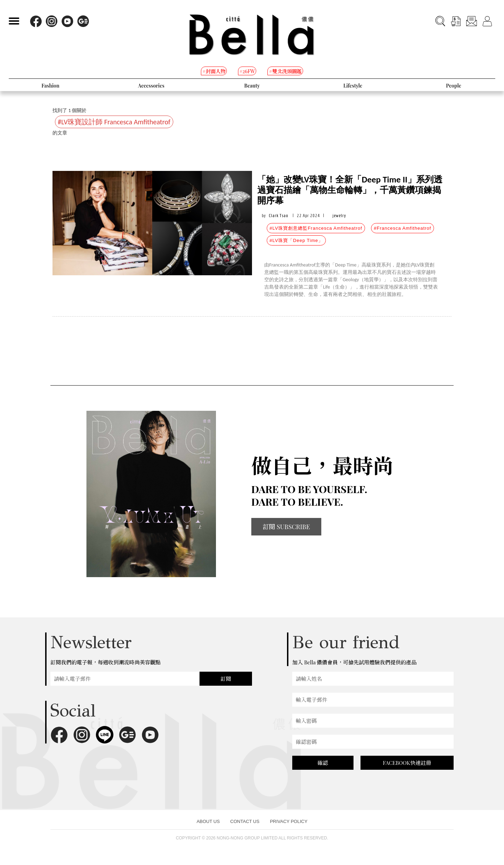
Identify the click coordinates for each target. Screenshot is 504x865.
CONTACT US (245, 821)
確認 (323, 763)
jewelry (339, 216)
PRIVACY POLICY (289, 821)
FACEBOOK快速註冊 (407, 763)
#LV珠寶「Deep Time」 (296, 240)
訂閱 (226, 679)
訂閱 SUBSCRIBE (286, 527)
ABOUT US (208, 821)
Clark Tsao (278, 216)
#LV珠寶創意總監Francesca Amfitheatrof (316, 228)
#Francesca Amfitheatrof (402, 228)
